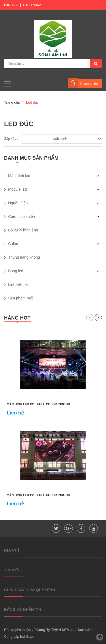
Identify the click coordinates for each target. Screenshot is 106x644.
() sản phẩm (89, 83)
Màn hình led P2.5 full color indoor (38, 404)
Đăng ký (11, 5)
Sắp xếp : (11, 139)
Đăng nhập (32, 5)
